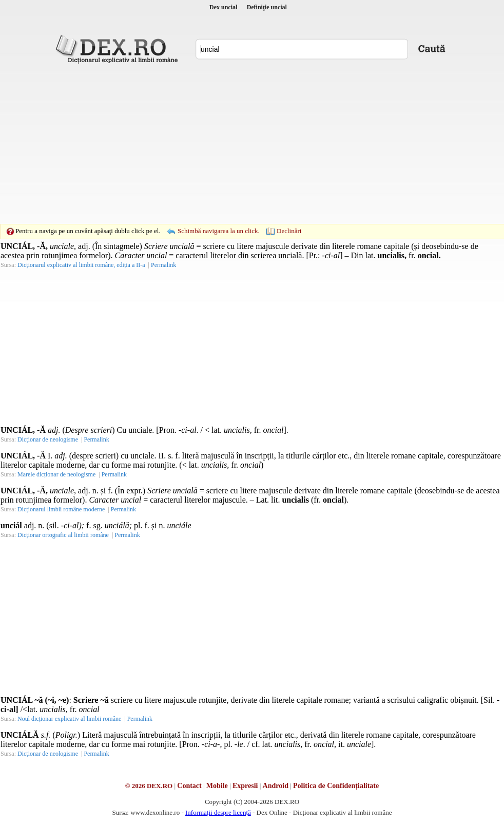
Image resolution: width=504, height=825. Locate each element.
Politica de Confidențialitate (336, 786)
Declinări (289, 231)
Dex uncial (223, 7)
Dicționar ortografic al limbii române (63, 535)
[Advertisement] (236, 144)
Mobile (217, 786)
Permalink (163, 265)
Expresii (245, 786)
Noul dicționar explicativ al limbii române (69, 719)
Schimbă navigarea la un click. (219, 231)
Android (276, 786)
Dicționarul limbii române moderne (61, 509)
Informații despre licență (218, 812)
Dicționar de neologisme (48, 439)
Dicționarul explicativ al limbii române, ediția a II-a (81, 265)
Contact (189, 786)
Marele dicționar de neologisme (56, 474)
